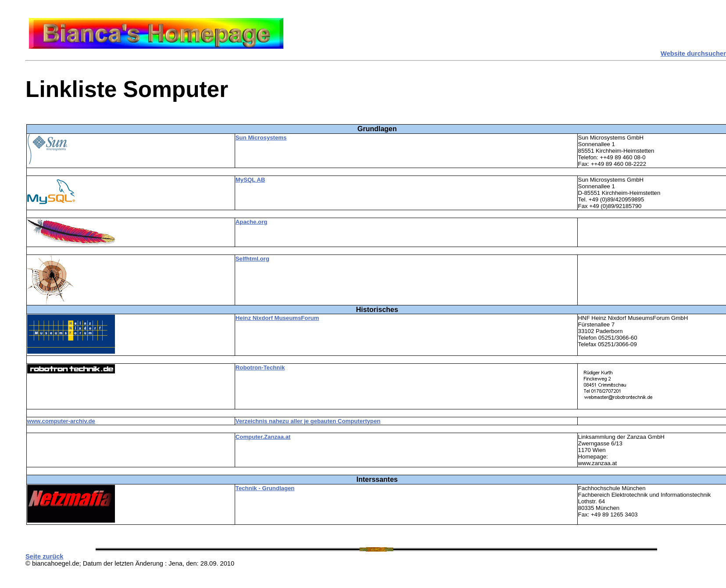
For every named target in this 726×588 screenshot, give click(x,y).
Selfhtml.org (252, 259)
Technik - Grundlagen (265, 488)
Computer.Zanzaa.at (263, 437)
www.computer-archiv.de (61, 421)
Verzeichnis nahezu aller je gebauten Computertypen (308, 421)
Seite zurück (44, 556)
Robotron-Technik (260, 367)
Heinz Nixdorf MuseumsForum (277, 318)
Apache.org (252, 222)
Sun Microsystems (261, 138)
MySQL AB (250, 180)
